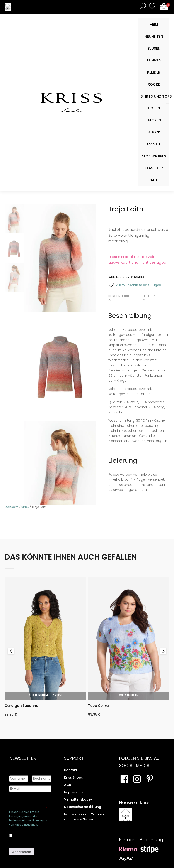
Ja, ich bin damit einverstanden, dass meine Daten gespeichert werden (33, 835)
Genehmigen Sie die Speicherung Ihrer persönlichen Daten (28, 804)
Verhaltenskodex (78, 799)
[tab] (125, 298)
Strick (25, 507)
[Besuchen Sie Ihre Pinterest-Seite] (150, 779)
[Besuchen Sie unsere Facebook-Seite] (124, 779)
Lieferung (149, 298)
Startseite (12, 507)
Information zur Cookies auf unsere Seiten (84, 817)
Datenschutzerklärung (83, 807)
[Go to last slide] (11, 651)
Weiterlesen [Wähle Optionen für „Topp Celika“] (129, 695)
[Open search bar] (142, 6)
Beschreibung (119, 298)
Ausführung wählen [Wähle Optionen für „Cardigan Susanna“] (45, 695)
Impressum (73, 792)
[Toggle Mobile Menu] (168, 103)
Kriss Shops (74, 777)
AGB (68, 785)
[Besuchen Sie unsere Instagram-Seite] (137, 779)
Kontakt (71, 770)
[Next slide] (163, 651)
